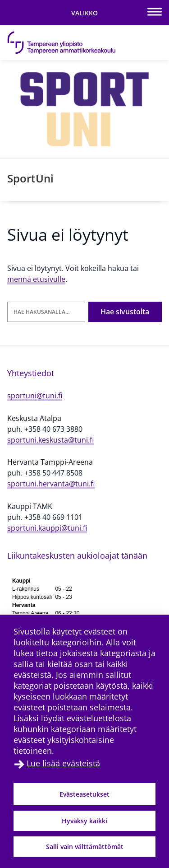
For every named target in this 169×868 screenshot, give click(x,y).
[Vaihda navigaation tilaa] (84, 13)
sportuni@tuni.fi (35, 396)
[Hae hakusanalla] (46, 312)
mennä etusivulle (36, 279)
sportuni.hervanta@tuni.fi (51, 484)
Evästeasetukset (84, 794)
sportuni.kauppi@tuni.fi (47, 528)
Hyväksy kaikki (84, 821)
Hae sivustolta (125, 312)
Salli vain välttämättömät (85, 847)
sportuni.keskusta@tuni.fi (50, 440)
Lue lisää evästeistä (63, 763)
